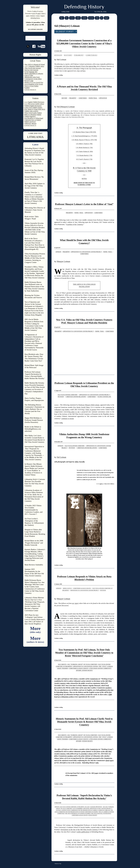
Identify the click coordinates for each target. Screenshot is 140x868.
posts (34, 13)
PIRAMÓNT (73, 98)
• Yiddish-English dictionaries (33, 106)
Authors (78, 18)
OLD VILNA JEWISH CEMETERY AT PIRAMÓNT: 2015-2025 (75, 807)
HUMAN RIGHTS (87, 670)
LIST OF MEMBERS (78, 809)
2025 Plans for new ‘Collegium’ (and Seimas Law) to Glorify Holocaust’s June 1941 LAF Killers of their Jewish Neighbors (35, 619)
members (108, 688)
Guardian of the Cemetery (75, 224)
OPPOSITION (103, 98)
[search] (34, 38)
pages (39, 13)
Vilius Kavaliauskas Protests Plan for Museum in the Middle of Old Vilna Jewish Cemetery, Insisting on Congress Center (35, 258)
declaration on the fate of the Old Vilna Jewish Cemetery (79, 830)
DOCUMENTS (62, 664)
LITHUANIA (35, 137)
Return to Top (58, 864)
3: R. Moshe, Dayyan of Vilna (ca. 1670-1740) (84, 140)
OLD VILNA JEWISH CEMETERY (68, 395)
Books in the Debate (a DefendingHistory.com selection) (33, 429)
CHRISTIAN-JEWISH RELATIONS (76, 397)
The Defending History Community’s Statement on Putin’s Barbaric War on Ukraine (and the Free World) (34, 409)
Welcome (35, 7)
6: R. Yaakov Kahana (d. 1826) (84, 151)
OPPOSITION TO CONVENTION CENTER (85, 666)
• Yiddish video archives (31, 111)
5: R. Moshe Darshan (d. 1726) (84, 148)
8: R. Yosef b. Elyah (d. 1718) (84, 159)
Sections (72, 18)
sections (41, 11)
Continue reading (59, 75)
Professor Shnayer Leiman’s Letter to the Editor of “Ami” (84, 204)
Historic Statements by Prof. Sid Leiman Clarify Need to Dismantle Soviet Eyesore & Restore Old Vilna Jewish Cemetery (84, 722)
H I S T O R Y (68, 55)
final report (110, 761)
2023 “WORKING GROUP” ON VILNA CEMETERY (82, 664)
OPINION (58, 252)
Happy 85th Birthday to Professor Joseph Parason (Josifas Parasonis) (34, 420)
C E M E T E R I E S (92, 55)
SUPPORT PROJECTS (30, 125)
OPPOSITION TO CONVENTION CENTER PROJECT (86, 252)
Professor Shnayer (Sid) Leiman (89, 405)
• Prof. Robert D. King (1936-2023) (34, 109)
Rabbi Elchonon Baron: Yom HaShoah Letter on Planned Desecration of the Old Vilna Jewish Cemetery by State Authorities (35, 287)
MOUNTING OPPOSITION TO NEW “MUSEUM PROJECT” (98, 809)
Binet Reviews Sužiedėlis (34, 565)
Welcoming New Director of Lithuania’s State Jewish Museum (35, 210)
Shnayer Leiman (63, 261)
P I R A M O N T (79, 55)
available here (76, 115)
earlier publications (83, 832)
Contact (38, 16)
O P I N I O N (58, 55)
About (97, 18)
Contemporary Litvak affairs (33, 79)
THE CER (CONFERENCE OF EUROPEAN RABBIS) (78, 813)
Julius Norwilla (80, 462)
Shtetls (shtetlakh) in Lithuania (34, 74)
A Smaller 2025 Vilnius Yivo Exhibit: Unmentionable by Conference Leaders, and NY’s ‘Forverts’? (34, 510)
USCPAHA (58, 810)
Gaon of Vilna (29, 75)
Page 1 (62, 18)
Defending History (84, 7)
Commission (94, 679)
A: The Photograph (84, 128)
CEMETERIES (83, 98)
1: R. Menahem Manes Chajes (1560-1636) (84, 132)
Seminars (33, 16)
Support (106, 18)
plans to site (75, 412)
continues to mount (68, 419)
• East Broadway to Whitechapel (33, 118)
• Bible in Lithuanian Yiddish (32, 115)
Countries (84, 18)
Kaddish (27, 88)
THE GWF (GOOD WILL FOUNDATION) (101, 813)
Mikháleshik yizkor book (32, 77)
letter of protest (91, 410)
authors (35, 11)
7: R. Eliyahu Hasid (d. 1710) (84, 155)
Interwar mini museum (31, 70)
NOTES (84, 179)
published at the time (106, 690)
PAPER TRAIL (93, 98)
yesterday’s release (87, 754)
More (35, 630)
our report (75, 603)
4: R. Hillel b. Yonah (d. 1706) (84, 144)
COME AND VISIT (35, 133)
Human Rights (35, 55)
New (67, 18)
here (79, 71)
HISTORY (64, 98)
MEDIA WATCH (67, 588)
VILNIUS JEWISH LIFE (104, 397)
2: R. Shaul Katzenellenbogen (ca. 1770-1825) (84, 136)
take (97, 763)
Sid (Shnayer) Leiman (66, 107)
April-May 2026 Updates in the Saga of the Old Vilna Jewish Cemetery (35, 186)
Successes (91, 18)
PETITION (61, 397)
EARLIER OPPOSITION (96, 807)
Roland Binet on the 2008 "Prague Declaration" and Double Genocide (34, 543)
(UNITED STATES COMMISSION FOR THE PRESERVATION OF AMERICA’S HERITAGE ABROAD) (86, 810)
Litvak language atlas (31, 72)
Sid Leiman (61, 457)
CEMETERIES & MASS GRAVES (82, 588)
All (102, 18)
